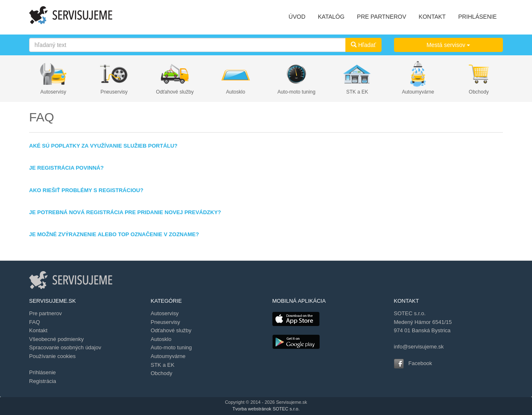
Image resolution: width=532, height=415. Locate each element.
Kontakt (38, 330)
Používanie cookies (52, 356)
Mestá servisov (448, 45)
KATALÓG (331, 17)
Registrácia (43, 381)
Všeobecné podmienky (57, 339)
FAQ (34, 322)
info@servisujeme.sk (419, 347)
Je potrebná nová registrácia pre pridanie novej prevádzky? (125, 212)
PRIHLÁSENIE (477, 17)
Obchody (479, 92)
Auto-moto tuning (296, 92)
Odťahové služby (175, 92)
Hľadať (363, 45)
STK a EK (357, 92)
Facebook (420, 363)
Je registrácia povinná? (66, 168)
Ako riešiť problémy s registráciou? (86, 190)
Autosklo (236, 92)
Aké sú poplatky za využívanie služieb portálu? (103, 146)
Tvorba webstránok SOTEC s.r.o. (266, 409)
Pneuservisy (114, 92)
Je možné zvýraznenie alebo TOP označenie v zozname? (114, 234)
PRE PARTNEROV (382, 17)
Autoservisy (53, 92)
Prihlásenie (42, 372)
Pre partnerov (46, 313)
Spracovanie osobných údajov (65, 347)
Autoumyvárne (418, 92)
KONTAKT (432, 17)
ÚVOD (297, 17)
